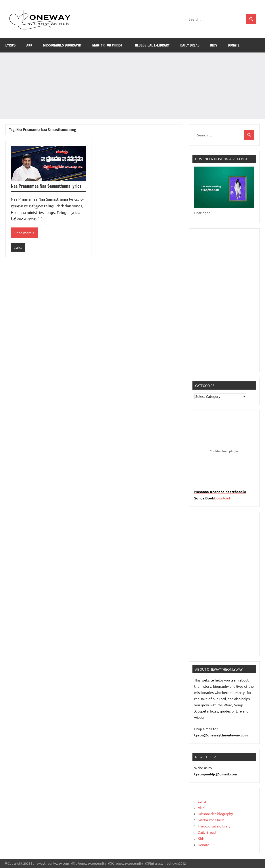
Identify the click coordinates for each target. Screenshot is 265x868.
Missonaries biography (62, 45)
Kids (214, 45)
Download (222, 498)
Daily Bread (190, 45)
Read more (23, 233)
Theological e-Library (151, 45)
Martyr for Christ (107, 45)
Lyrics (11, 45)
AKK (29, 45)
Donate (234, 45)
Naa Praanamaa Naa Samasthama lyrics (46, 186)
